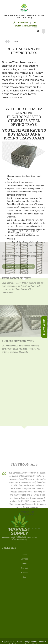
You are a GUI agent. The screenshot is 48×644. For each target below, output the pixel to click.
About (25, 563)
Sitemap (24, 573)
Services (24, 559)
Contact (24, 568)
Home (24, 554)
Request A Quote (44, 327)
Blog (24, 577)
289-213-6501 (21, 23)
